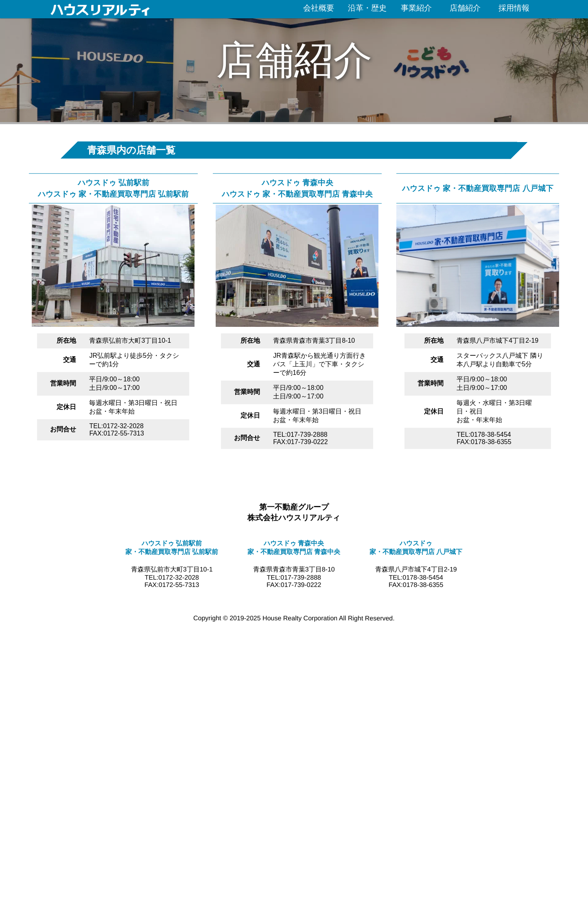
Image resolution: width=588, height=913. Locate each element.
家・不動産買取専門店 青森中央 (294, 552)
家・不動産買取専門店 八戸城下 (416, 552)
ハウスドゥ (416, 543)
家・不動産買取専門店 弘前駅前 (172, 552)
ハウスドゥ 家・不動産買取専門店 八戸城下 (478, 188)
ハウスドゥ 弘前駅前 (113, 182)
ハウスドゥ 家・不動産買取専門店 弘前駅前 (113, 194)
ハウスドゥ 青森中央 (297, 182)
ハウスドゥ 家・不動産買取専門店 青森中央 (297, 194)
